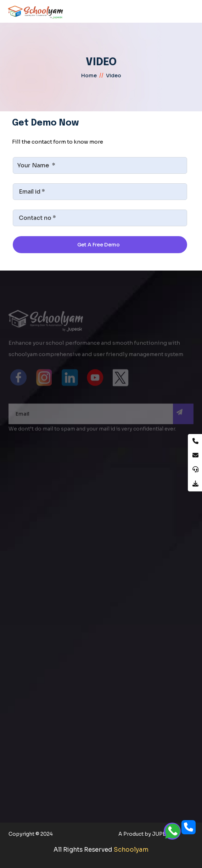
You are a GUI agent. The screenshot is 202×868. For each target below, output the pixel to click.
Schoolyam (131, 850)
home (89, 76)
